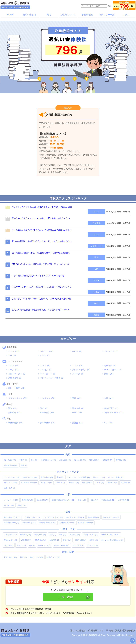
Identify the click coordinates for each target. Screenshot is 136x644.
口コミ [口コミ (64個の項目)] (82, 500)
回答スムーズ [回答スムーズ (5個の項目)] (44, 545)
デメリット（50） (48, 398)
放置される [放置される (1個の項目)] (10, 488)
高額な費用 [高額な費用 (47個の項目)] (65, 460)
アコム (96, 212)
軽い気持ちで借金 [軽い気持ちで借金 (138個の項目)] (13, 517)
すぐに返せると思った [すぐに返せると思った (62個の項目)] (53, 517)
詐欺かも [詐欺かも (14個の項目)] (112, 483)
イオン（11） (14, 370)
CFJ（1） (12, 355)
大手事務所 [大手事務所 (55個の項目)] (124, 500)
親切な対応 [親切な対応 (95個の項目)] (40, 535)
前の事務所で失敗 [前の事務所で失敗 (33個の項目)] (29, 483)
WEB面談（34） (47, 413)
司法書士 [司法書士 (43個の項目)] (9, 505)
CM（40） (109, 423)
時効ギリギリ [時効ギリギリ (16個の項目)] (53, 557)
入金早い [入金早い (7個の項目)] (21, 545)
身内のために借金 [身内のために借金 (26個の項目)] (111, 517)
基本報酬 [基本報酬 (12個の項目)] (121, 460)
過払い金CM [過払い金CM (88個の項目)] (47, 477)
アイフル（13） (111, 351)
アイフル (96, 223)
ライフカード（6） (49, 374)
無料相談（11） (15, 413)
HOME (10, 15)
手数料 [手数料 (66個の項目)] (23, 460)
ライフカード (96, 246)
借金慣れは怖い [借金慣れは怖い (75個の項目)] (32, 517)
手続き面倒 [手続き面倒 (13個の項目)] (80, 540)
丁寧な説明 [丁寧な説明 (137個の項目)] (10, 535)
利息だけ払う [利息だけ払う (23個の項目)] (29, 523)
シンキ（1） (46, 355)
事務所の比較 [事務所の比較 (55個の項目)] (108, 500)
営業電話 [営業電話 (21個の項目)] (61, 483)
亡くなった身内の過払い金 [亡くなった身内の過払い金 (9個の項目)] (112, 540)
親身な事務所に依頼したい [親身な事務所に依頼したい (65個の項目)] (63, 500)
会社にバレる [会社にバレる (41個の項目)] (11, 483)
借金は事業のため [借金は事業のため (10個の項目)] (47, 523)
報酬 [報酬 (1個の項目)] (24, 465)
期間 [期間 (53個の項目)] (23, 557)
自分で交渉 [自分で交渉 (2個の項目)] (78, 545)
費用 (49, 15)
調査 (96, 257)
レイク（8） (78, 351)
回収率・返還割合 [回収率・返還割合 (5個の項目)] (62, 545)
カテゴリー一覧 (107, 15)
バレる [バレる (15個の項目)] (100, 483)
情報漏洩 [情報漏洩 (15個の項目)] (87, 483)
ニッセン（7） (47, 370)
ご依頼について (68, 15)
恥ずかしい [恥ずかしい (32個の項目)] (46, 483)
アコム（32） (14, 351)
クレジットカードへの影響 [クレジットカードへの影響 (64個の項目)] (78, 477)
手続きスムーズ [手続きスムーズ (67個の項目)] (91, 535)
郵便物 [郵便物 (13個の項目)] (94, 540)
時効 (96, 303)
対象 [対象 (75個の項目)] (63, 535)
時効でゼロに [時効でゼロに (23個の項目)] (37, 557)
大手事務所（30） (48, 423)
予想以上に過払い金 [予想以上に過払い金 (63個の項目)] (110, 535)
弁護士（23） (78, 423)
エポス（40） (14, 366)
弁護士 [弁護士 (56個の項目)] (94, 500)
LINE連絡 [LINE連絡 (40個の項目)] (26, 540)
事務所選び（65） (16, 423)
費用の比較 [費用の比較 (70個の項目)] (10, 460)
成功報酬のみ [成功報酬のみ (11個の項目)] (11, 465)
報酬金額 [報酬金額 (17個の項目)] (107, 460)
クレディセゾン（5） (82, 370)
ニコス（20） (78, 366)
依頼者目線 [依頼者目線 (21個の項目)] (40, 540)
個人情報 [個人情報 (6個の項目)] (125, 483)
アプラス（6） (79, 374)
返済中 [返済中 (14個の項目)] (67, 540)
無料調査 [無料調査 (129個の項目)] (25, 535)
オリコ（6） (46, 366)
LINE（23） (77, 413)
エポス (96, 280)
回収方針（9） (79, 408)
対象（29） (109, 374)
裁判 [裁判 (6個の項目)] (32, 545)
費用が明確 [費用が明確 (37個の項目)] (80, 460)
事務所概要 (87, 15)
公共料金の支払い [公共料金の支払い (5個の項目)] (67, 523)
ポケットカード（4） (114, 370)
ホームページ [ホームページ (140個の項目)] (11, 500)
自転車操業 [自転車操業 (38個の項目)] (93, 517)
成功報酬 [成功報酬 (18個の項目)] (94, 460)
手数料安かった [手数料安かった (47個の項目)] (48, 460)
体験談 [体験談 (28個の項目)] (22, 505)
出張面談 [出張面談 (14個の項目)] (54, 540)
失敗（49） (109, 398)
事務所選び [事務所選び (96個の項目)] (27, 500)
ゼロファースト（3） (18, 374)
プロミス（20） (47, 351)
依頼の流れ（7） (112, 408)
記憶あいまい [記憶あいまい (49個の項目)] (11, 540)
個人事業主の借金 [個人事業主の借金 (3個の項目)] (86, 523)
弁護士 (96, 315)
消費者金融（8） (16, 378)
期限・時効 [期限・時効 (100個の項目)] (10, 557)
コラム (126, 15)
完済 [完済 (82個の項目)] (53, 535)
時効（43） (77, 398)
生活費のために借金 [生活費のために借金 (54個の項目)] (75, 517)
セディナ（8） (111, 366)
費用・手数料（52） (17, 388)
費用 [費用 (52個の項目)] (34, 460)
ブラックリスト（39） (18, 398)
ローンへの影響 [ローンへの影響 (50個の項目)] (115, 477)
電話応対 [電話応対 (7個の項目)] (9, 545)
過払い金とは (29, 15)
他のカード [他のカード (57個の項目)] (99, 477)
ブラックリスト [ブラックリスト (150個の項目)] (12, 477)
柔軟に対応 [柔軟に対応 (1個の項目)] (92, 545)
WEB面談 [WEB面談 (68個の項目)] (75, 535)
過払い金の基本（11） (114, 413)
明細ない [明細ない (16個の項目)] (74, 483)
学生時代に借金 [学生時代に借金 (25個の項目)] (12, 523)
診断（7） (45, 408)
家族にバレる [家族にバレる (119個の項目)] (30, 477)
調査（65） (13, 408)
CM (96, 269)
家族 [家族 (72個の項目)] (60, 477)
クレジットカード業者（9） (53, 378)
